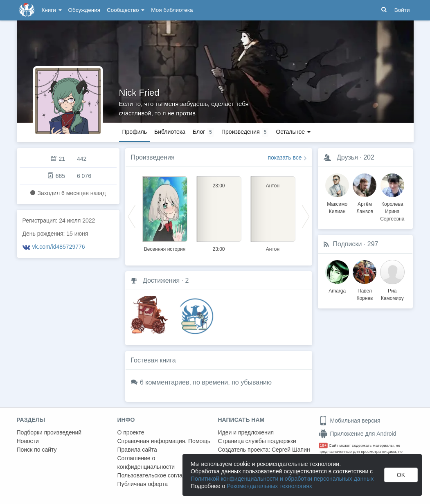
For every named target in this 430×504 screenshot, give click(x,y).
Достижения (161, 280)
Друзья (347, 157)
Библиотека (170, 132)
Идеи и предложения (246, 432)
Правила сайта (137, 450)
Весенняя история (165, 249)
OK (401, 475)
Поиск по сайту (37, 450)
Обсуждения (84, 10)
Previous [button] (132, 216)
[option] (165, 213)
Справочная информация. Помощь (164, 441)
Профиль (135, 132)
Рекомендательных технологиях (269, 486)
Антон (273, 249)
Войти (402, 10)
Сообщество (126, 10)
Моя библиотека (172, 10)
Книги (52, 10)
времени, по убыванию (237, 382)
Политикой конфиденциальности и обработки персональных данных (282, 479)
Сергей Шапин (291, 450)
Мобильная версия (350, 421)
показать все (285, 157)
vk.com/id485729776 (58, 247)
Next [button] (306, 216)
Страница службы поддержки (257, 441)
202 (369, 157)
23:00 (218, 249)
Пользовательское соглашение (159, 475)
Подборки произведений (49, 432)
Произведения (153, 157)
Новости (28, 441)
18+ (323, 445)
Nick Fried (139, 93)
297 (373, 244)
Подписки (348, 244)
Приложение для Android (358, 434)
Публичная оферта (143, 484)
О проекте (131, 432)
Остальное (293, 132)
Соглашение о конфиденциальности (146, 462)
